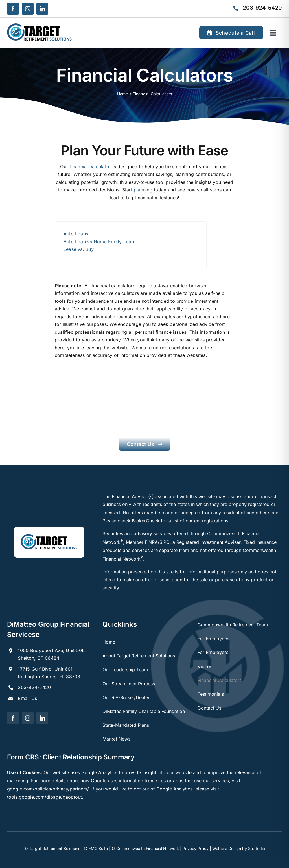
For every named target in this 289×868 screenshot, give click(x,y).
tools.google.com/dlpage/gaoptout (44, 797)
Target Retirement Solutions (55, 848)
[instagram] (28, 9)
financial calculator (90, 167)
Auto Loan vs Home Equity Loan (99, 242)
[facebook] (13, 9)
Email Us (27, 698)
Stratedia (257, 848)
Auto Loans (76, 234)
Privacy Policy (196, 848)
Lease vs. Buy (79, 249)
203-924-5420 (34, 687)
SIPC (165, 542)
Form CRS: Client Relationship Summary (71, 757)
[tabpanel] (131, 245)
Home (123, 94)
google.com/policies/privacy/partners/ (48, 789)
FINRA (151, 542)
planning (143, 190)
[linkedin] (42, 9)
